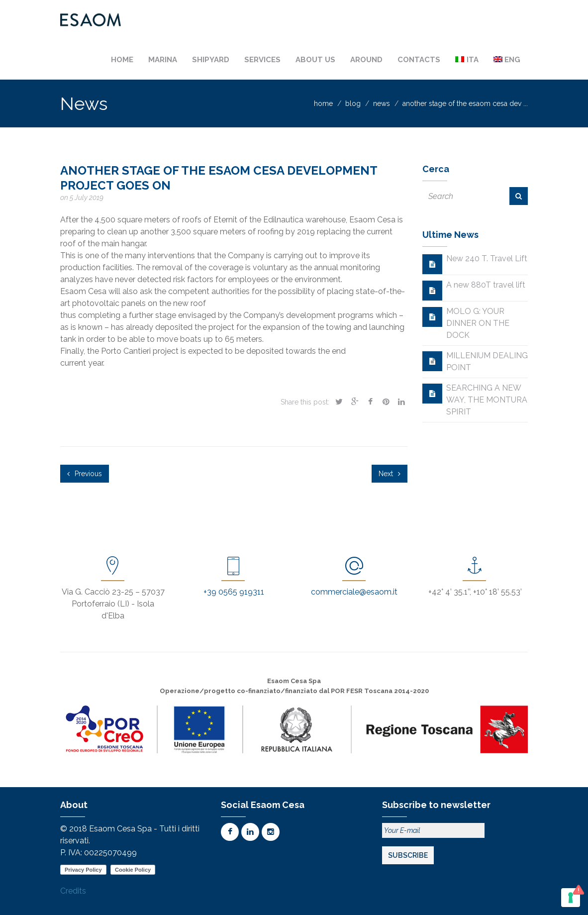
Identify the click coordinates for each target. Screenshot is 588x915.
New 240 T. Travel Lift (487, 258)
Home (122, 60)
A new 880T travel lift (486, 285)
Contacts (419, 60)
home (323, 103)
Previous (85, 474)
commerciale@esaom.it (354, 592)
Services (262, 60)
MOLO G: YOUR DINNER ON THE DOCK (478, 323)
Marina (163, 60)
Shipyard (211, 60)
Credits (73, 891)
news (382, 103)
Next (390, 474)
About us (315, 60)
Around (366, 60)
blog (353, 103)
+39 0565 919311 (234, 592)
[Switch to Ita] (467, 60)
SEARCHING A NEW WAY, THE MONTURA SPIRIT (487, 400)
